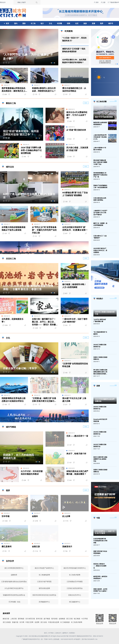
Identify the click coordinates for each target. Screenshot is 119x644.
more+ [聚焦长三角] (86, 103)
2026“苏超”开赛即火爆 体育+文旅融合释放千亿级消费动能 (31, 150)
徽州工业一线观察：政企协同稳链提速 (100, 224)
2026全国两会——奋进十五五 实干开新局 (105, 532)
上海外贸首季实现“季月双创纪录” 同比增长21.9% (100, 137)
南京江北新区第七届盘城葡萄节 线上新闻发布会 (100, 459)
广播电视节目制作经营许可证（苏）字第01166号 (37, 639)
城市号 (111, 23)
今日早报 (84, 619)
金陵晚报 (62, 619)
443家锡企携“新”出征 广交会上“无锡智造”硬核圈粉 (75, 194)
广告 (86, 252)
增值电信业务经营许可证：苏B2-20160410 (90, 636)
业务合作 (58, 633)
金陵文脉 (36, 546)
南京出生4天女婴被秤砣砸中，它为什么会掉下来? (77, 115)
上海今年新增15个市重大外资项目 (100, 149)
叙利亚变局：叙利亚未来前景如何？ (100, 577)
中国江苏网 (29, 622)
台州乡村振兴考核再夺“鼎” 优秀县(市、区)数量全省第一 (75, 229)
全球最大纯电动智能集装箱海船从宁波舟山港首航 (13, 229)
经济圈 (59, 23)
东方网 (22, 622)
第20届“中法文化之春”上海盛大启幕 (74, 400)
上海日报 (13, 619)
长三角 (33, 23)
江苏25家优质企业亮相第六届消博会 (100, 199)
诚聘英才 (65, 633)
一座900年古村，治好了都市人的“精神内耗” (75, 320)
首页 (7, 23)
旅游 (85, 23)
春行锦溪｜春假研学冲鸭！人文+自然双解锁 (74, 286)
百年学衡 (6, 516)
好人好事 (66, 516)
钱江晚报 (77, 619)
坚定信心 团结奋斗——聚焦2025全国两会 (100, 566)
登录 (96, 2)
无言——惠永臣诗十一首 (77, 436)
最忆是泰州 (7, 546)
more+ (86, 166)
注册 (103, 2)
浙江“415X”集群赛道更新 (104, 117)
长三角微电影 (65, 622)
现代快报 (54, 619)
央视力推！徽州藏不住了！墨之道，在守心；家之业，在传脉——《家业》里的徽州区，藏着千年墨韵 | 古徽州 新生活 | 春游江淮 (44, 322)
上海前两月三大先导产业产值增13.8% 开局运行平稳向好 (100, 213)
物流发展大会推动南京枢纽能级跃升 (100, 123)
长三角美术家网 (77, 622)
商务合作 (3, 2)
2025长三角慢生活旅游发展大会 (105, 313)
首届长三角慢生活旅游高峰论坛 (100, 358)
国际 (24, 23)
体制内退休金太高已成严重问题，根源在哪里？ (77, 473)
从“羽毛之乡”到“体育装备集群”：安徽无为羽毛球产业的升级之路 (44, 230)
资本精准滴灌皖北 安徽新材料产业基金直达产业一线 (100, 175)
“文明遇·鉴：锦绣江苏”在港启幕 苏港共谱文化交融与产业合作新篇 (44, 400)
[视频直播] (116, 385)
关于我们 (51, 633)
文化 (50, 23)
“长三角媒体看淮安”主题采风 (100, 333)
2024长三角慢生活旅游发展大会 (100, 346)
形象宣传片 (67, 546)
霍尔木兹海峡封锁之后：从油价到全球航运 (74, 89)
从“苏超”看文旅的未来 (76, 130)
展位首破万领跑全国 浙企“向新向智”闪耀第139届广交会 (100, 162)
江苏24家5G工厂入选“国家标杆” (100, 237)
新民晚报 (21, 619)
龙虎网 (37, 622)
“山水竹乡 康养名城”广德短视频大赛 (100, 320)
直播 (93, 23)
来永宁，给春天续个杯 (76, 454)
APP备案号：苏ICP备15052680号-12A (85, 639)
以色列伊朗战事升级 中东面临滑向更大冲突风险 (100, 541)
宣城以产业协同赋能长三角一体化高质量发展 (100, 186)
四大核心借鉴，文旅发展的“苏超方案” (77, 149)
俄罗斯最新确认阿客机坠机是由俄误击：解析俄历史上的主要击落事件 (13, 90)
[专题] (116, 517)
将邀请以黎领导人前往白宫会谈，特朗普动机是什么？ (44, 89)
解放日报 (6, 619)
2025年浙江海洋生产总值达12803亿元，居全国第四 (100, 250)
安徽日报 (15, 622)
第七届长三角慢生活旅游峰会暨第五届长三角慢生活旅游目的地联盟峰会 (100, 372)
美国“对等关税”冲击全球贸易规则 (100, 552)
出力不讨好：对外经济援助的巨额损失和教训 (32, 473)
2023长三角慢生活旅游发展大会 (100, 445)
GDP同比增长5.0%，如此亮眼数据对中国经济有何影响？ (74, 61)
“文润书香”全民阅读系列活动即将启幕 (75, 365)
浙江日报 (69, 619)
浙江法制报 (7, 622)
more (116, 101)
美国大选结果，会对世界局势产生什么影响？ (100, 590)
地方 (42, 23)
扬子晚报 (47, 619)
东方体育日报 (30, 619)
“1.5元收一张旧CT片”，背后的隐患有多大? (74, 39)
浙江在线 (44, 622)
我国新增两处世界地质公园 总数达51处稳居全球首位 (13, 400)
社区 (77, 23)
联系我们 (72, 633)
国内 (16, 23)
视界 (102, 23)
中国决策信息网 (54, 622)
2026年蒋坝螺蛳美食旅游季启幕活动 (105, 400)
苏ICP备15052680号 (70, 636)
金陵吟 (35, 516)
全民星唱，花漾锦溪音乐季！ (12, 320)
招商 (69, 23)
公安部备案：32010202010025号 (63, 639)
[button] (51, 63)
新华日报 (39, 619)
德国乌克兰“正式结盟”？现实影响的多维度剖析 (74, 50)
